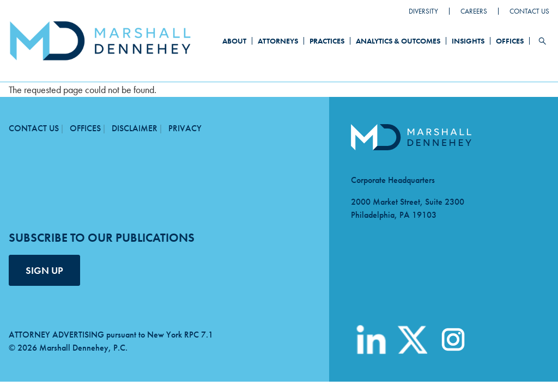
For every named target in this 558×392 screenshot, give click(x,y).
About (234, 41)
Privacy (185, 128)
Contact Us (529, 11)
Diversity (423, 11)
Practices (327, 41)
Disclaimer (135, 128)
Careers (474, 11)
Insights (468, 41)
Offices (510, 41)
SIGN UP (44, 270)
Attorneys (278, 41)
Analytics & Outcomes (398, 41)
